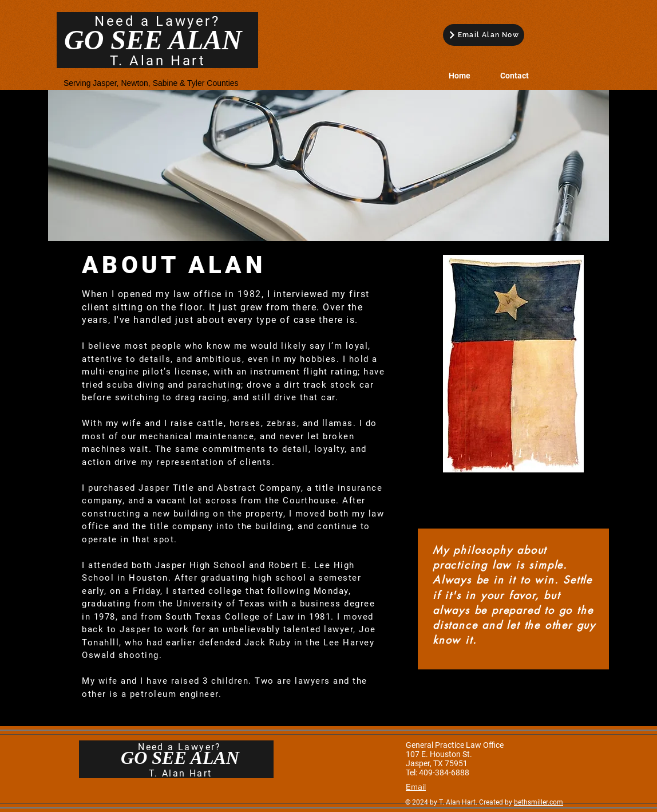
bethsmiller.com (539, 802)
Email (416, 787)
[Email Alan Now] (484, 35)
